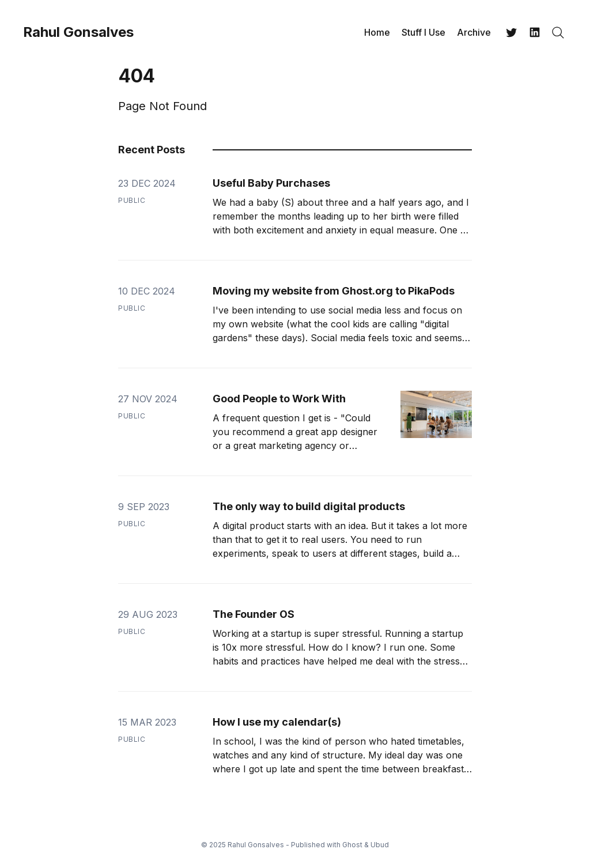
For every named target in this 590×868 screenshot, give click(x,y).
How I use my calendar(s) (277, 722)
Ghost (352, 845)
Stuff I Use (423, 32)
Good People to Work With (279, 399)
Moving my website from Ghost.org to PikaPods (334, 291)
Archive (474, 32)
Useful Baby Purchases (271, 183)
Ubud (380, 845)
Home (377, 32)
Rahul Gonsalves (78, 32)
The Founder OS (254, 614)
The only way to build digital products (309, 506)
